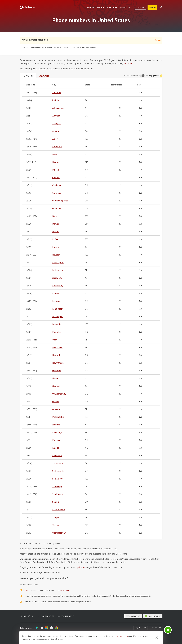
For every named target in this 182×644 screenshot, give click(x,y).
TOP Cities (28, 76)
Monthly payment (131, 75)
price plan (82, 567)
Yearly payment (154, 76)
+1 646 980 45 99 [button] (46, 616)
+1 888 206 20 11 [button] (28, 616)
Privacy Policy (112, 638)
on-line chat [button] (153, 616)
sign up (152, 7)
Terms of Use (98, 638)
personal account (62, 590)
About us (69, 638)
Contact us (133, 616)
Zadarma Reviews (82, 638)
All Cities (44, 76)
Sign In (141, 7)
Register (27, 590)
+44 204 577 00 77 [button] (65, 616)
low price (128, 63)
